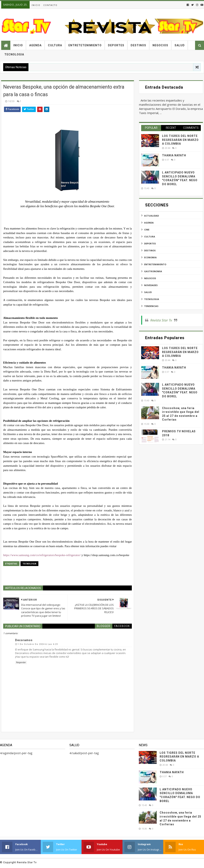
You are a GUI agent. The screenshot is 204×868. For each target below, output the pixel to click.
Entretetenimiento (85, 45)
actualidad (152, 216)
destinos (150, 250)
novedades (151, 285)
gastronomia (153, 271)
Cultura (55, 45)
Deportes (116, 45)
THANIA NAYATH (174, 155)
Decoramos (24, 640)
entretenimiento (155, 264)
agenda (149, 223)
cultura (150, 237)
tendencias (151, 306)
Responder (21, 662)
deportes (150, 243)
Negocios (160, 45)
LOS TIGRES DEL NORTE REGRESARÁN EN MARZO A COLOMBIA (180, 140)
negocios (150, 278)
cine (147, 230)
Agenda (35, 45)
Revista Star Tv (161, 320)
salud (148, 292)
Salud (180, 45)
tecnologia (29, 564)
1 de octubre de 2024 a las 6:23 (38, 644)
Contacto (50, 5)
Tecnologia (14, 54)
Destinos (138, 45)
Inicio (36, 5)
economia (150, 257)
